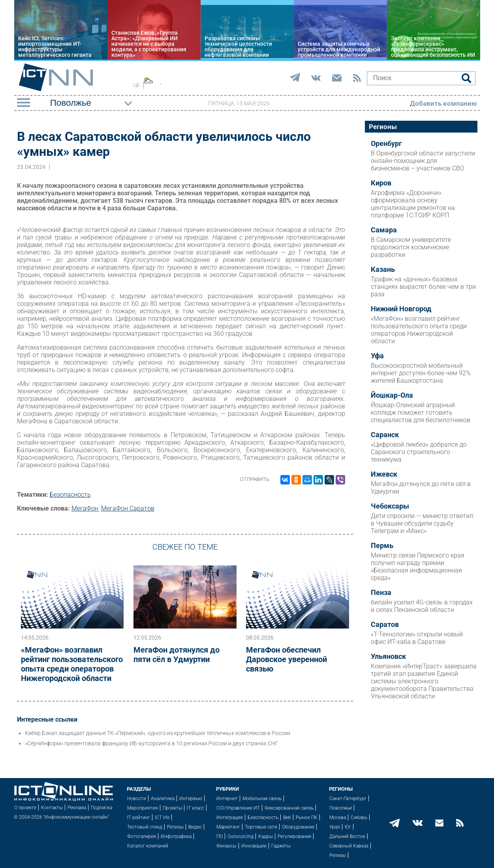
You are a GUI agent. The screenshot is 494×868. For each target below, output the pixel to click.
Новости (137, 799)
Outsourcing (240, 836)
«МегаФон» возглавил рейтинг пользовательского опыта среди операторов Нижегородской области (72, 664)
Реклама (77, 808)
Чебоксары (390, 506)
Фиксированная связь (289, 808)
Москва (338, 817)
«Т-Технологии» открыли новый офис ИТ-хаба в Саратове (417, 638)
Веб (287, 817)
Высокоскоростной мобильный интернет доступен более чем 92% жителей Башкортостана (421, 373)
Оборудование (298, 827)
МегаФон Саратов (128, 508)
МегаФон (85, 508)
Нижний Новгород (401, 309)
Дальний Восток (347, 836)
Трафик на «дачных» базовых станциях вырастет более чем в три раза (423, 287)
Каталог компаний (148, 846)
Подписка (101, 808)
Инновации (254, 846)
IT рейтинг (139, 817)
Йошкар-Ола (392, 395)
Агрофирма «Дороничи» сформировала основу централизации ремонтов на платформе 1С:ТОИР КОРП (413, 204)
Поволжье (341, 808)
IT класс (195, 808)
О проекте (25, 808)
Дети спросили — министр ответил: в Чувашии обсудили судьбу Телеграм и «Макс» (423, 523)
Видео (195, 827)
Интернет (227, 799)
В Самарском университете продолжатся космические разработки (411, 247)
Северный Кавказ (349, 846)
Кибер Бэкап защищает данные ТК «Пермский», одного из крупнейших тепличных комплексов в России (158, 733)
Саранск (385, 435)
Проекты (172, 808)
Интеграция (230, 817)
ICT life (162, 817)
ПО (220, 836)
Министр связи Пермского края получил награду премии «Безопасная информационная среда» (418, 567)
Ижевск (384, 474)
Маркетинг (228, 827)
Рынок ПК (307, 817)
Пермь (382, 546)
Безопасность (70, 495)
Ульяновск (388, 657)
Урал (335, 827)
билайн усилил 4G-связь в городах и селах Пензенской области (422, 606)
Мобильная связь (262, 799)
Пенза (381, 593)
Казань (383, 269)
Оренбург (386, 144)
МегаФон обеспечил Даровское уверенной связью (286, 659)
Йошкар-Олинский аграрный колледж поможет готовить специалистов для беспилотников (421, 412)
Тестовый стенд (145, 827)
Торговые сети (261, 827)
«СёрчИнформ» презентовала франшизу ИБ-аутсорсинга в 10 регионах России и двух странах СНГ (152, 743)
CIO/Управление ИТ (238, 808)
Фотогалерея (142, 836)
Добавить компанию (443, 103)
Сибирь (359, 817)
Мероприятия (143, 808)
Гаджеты (281, 846)
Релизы (175, 827)
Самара (384, 230)
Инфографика (176, 836)
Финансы (226, 846)
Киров (381, 183)
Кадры (266, 836)
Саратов (385, 625)
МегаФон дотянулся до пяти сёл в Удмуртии (177, 655)
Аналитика (163, 799)
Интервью (191, 799)
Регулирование (294, 836)
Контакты (52, 808)
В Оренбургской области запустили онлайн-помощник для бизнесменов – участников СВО (423, 161)
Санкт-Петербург (348, 799)
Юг (348, 827)
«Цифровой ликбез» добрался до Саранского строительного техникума (419, 452)
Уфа (377, 356)
